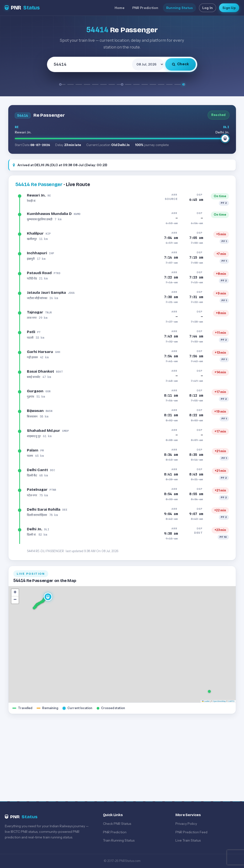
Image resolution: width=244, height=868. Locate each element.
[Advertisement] (122, 753)
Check (181, 64)
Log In (208, 8)
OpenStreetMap (219, 701)
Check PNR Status (117, 824)
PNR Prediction (145, 8)
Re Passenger (39, 184)
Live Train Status (188, 840)
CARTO (231, 701)
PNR (22, 8)
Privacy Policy (186, 824)
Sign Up (229, 8)
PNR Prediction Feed (191, 832)
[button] (34, 608)
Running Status (180, 8)
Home (120, 8)
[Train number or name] (90, 64)
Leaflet (206, 701)
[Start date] (148, 64)
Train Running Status (119, 840)
